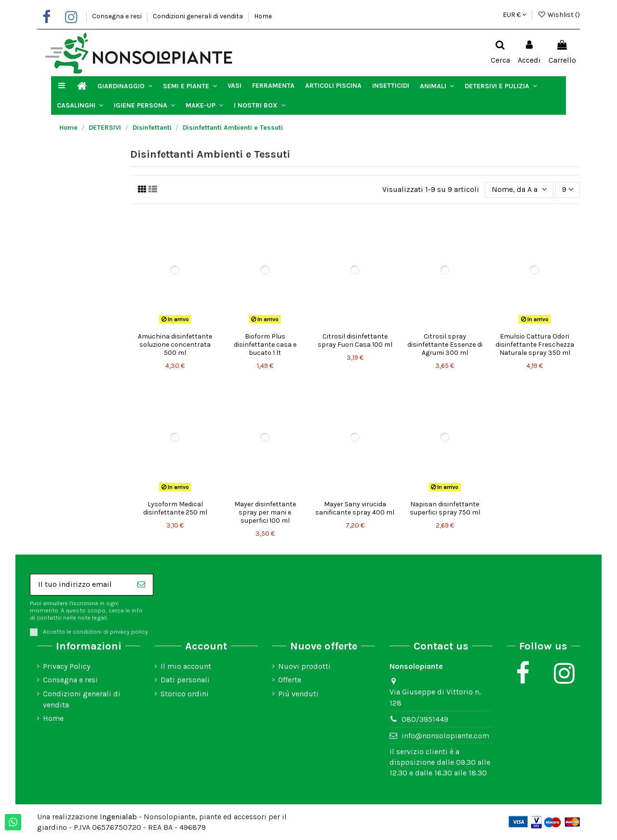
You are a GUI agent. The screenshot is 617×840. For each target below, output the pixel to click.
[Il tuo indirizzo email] (80, 585)
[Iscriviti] (141, 585)
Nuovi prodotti (304, 666)
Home (263, 16)
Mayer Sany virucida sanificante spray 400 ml (355, 508)
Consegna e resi (118, 16)
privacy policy (129, 631)
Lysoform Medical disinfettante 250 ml (175, 508)
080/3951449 (425, 719)
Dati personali (185, 680)
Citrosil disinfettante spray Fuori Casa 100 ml (355, 340)
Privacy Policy (67, 666)
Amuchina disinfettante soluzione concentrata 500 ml (175, 345)
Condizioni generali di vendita (199, 16)
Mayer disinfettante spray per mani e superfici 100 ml (265, 512)
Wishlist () (559, 15)
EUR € (515, 15)
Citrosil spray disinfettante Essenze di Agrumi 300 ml (445, 345)
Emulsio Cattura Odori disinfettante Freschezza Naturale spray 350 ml (535, 345)
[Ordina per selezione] (519, 190)
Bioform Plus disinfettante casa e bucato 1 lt (265, 345)
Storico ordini (185, 694)
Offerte (290, 680)
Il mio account (186, 666)
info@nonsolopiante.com (445, 736)
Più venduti (298, 694)
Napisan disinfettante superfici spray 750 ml (445, 508)
